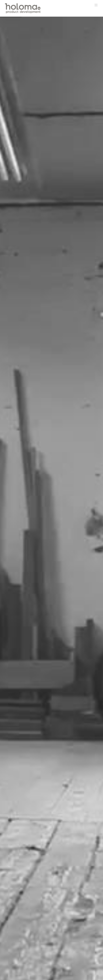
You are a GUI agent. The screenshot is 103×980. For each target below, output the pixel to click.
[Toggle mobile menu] (96, 5)
